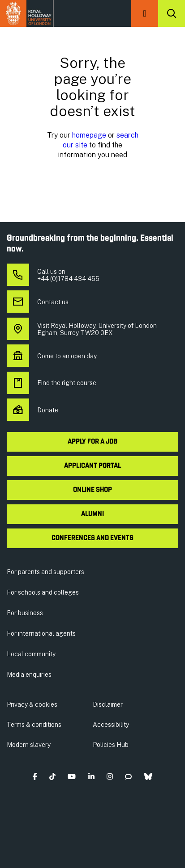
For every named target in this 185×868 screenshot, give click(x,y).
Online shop (92, 490)
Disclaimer (108, 704)
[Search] (172, 13)
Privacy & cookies (32, 704)
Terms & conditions (34, 725)
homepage (89, 135)
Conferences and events (92, 538)
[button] (145, 13)
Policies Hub (111, 745)
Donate (32, 410)
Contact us (38, 302)
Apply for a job (92, 442)
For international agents (41, 633)
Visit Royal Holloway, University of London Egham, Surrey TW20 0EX (82, 329)
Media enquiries (29, 675)
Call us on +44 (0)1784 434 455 (53, 275)
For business (25, 613)
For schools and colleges (43, 592)
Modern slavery (29, 745)
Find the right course (52, 383)
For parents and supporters (45, 572)
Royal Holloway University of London (27, 13)
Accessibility (111, 725)
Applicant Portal (92, 466)
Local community (31, 654)
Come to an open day (52, 356)
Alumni (92, 514)
